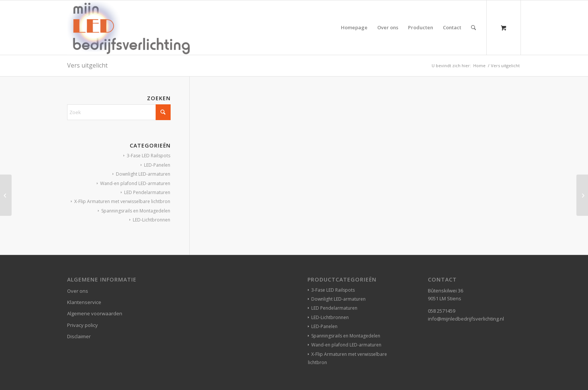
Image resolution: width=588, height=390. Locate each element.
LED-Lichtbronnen (151, 220)
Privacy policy (82, 325)
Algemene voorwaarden (95, 313)
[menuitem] (354, 28)
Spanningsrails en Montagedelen (136, 211)
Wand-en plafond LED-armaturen (135, 183)
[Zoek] (473, 28)
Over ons (78, 291)
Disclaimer (79, 336)
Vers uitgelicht (87, 65)
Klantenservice (84, 302)
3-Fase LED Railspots (148, 156)
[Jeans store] (6, 195)
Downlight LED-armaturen (143, 174)
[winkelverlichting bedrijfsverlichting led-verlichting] (129, 28)
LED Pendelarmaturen (147, 192)
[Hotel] (582, 195)
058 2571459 (442, 311)
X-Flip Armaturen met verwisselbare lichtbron (122, 201)
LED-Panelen (157, 165)
